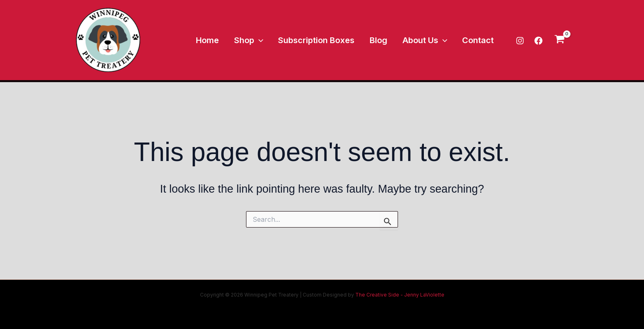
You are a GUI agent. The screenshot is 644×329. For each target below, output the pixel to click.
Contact (480, 40)
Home (223, 40)
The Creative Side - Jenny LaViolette (399, 295)
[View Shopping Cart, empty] (560, 40)
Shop (261, 40)
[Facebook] (538, 41)
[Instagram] (520, 41)
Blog (385, 40)
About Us (429, 40)
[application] (271, 40)
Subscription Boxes (326, 40)
